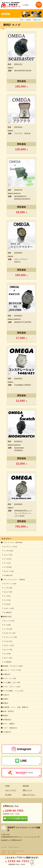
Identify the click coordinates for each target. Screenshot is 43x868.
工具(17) (5, 695)
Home (22, 20)
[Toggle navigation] (39, 5)
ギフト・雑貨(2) (8, 724)
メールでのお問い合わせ (15, 819)
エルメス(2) (7, 658)
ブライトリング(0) (10, 637)
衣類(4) (5, 699)
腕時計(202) (6, 617)
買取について (27, 790)
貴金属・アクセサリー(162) (12, 666)
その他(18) (7, 612)
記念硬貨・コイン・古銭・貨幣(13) (15, 707)
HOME (7, 786)
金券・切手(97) (7, 711)
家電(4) (5, 703)
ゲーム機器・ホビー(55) (11, 682)
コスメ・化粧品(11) (9, 728)
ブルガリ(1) (7, 641)
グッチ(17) (7, 559)
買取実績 (28, 20)
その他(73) (6, 732)
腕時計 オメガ (37, 20)
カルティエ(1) (8, 645)
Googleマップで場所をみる (11, 840)
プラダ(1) (6, 604)
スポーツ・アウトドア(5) (11, 670)
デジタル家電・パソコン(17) (12, 691)
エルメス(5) (7, 592)
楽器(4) (5, 715)
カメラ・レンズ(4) (9, 678)
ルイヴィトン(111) (10, 547)
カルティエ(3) (8, 608)
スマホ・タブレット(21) (11, 687)
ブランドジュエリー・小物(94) (13, 579)
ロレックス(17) (8, 621)
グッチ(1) (6, 596)
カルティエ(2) (8, 571)
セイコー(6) (7, 650)
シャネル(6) (7, 588)
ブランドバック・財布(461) (12, 542)
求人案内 (8, 795)
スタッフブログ (11, 790)
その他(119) (7, 575)
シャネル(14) (8, 551)
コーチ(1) (6, 563)
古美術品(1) (6, 720)
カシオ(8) (6, 654)
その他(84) (7, 662)
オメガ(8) (6, 625)
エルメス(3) (7, 555)
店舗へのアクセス (29, 795)
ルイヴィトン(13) (9, 584)
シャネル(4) (7, 629)
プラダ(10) (7, 567)
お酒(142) (5, 674)
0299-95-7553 (13, 811)
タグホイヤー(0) (9, 633)
